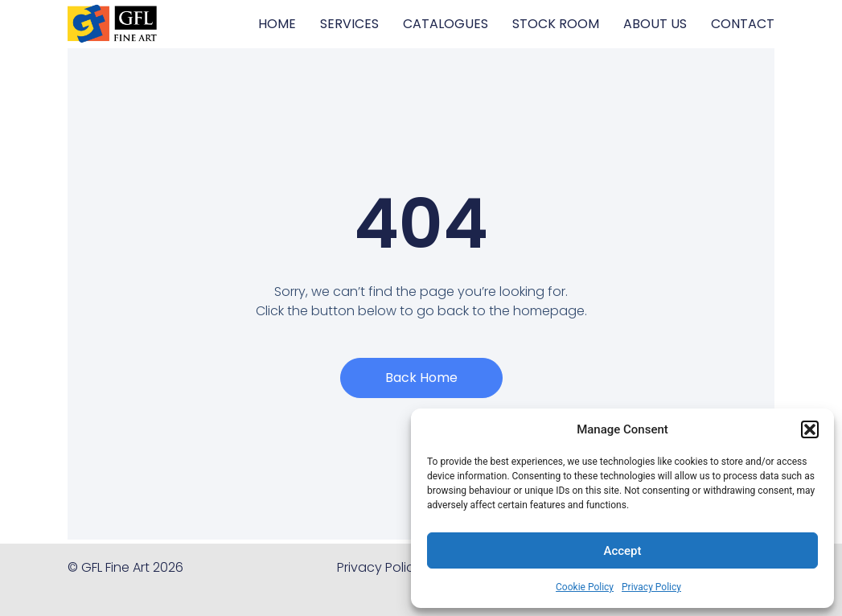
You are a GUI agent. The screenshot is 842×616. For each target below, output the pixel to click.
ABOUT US (655, 24)
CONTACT (743, 24)
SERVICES (349, 24)
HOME (277, 24)
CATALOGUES (446, 24)
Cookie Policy (585, 587)
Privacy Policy (651, 587)
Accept (622, 551)
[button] (810, 429)
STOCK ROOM (556, 24)
